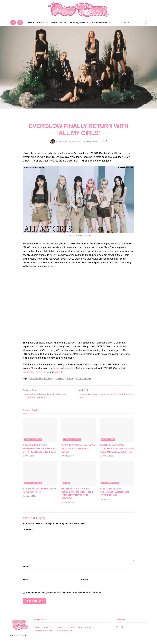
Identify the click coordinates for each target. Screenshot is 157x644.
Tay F (61, 141)
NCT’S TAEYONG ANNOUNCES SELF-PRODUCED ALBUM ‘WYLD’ (78, 450)
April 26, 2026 (106, 457)
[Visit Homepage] (78, 9)
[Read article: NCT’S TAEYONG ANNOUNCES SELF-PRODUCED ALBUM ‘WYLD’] (78, 431)
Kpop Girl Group (84, 379)
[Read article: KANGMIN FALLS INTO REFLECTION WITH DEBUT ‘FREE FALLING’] (117, 474)
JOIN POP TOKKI (64, 632)
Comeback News (33, 441)
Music (95, 141)
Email (26, 580)
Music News (108, 441)
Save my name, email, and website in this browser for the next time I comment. (64, 593)
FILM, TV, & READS (79, 23)
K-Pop (89, 141)
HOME (37, 628)
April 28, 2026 (68, 457)
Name (27, 567)
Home (31, 23)
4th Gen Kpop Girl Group (41, 379)
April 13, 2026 (106, 500)
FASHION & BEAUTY (102, 23)
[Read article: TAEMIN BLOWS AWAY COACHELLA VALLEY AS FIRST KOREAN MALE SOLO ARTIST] (117, 431)
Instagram (70, 368)
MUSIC (63, 23)
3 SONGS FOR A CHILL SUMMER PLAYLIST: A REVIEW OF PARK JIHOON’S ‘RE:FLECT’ (40, 450)
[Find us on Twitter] (20, 23)
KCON (42, 244)
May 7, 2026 (28, 457)
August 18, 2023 (76, 141)
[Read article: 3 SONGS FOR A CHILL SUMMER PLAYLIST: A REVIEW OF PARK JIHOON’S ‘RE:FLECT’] (40, 431)
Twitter (56, 368)
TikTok (46, 372)
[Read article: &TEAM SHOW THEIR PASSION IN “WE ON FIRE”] (40, 474)
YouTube (59, 372)
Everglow (60, 379)
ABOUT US (42, 23)
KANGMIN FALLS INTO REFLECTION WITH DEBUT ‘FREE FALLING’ (114, 493)
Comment (28, 531)
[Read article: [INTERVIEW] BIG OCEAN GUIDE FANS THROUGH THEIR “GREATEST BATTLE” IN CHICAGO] (78, 474)
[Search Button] (144, 23)
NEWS (54, 23)
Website (85, 580)
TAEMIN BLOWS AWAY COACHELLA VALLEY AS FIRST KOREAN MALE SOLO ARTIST (117, 450)
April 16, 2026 (68, 503)
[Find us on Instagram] (13, 23)
